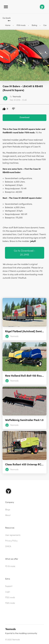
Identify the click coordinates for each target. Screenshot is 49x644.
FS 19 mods (10, 566)
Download (24, 117)
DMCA (8, 546)
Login (8, 592)
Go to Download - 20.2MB (24, 253)
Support (9, 586)
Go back (7, 18)
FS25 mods (10, 603)
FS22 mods (10, 597)
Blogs (8, 510)
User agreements (13, 535)
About (8, 515)
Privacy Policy (11, 541)
